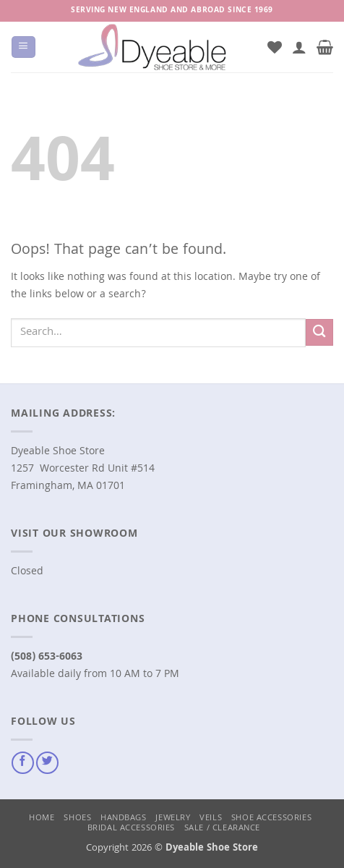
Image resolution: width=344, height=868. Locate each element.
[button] (23, 47)
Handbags (124, 818)
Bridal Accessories (131, 829)
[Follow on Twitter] (47, 763)
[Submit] (319, 332)
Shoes (77, 818)
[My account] (299, 47)
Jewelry (173, 818)
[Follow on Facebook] (23, 763)
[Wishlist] (275, 47)
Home (42, 818)
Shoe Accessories (271, 818)
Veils (211, 818)
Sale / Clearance (222, 829)
